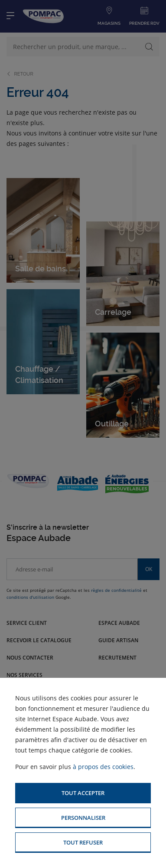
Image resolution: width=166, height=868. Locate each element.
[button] (83, 793)
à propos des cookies (103, 767)
